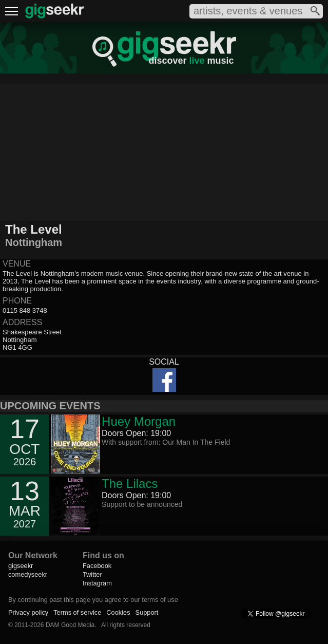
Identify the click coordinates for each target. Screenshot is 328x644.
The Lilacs (130, 484)
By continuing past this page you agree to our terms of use (93, 600)
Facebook (97, 566)
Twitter (92, 574)
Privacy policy (28, 612)
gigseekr (21, 566)
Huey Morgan (139, 421)
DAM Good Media (70, 625)
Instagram (97, 583)
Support (147, 612)
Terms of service (77, 612)
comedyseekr (28, 574)
